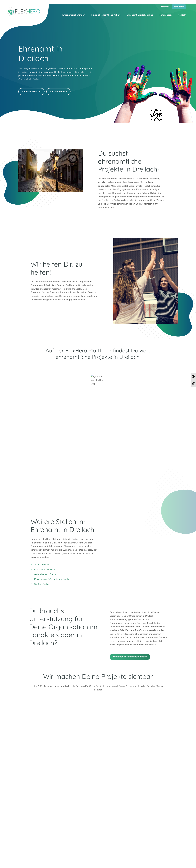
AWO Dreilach (42, 565)
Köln (70, 809)
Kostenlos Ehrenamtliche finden (130, 657)
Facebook (36, 818)
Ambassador (127, 863)
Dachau (53, 813)
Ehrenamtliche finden (74, 15)
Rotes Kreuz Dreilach (45, 569)
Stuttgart (90, 813)
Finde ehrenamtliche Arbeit (106, 15)
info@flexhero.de (30, 809)
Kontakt (182, 15)
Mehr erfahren (130, 821)
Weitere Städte (57, 820)
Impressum (161, 863)
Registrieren (179, 6)
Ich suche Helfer (58, 92)
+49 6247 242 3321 (32, 806)
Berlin (52, 806)
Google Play (64, 367)
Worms (108, 813)
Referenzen (166, 15)
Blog (105, 863)
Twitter (18, 818)
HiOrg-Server (56, 834)
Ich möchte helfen (31, 92)
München (90, 809)
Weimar (108, 809)
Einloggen (165, 6)
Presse (149, 863)
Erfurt (70, 806)
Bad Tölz (54, 809)
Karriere (140, 863)
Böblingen (109, 806)
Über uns (115, 863)
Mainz (70, 813)
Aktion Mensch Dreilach (46, 574)
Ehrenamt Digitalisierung (140, 15)
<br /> (98, 450)
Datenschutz (174, 863)
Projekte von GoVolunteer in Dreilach (53, 579)
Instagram (24, 818)
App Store (132, 367)
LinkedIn (30, 818)
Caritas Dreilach (42, 584)
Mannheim (91, 806)
